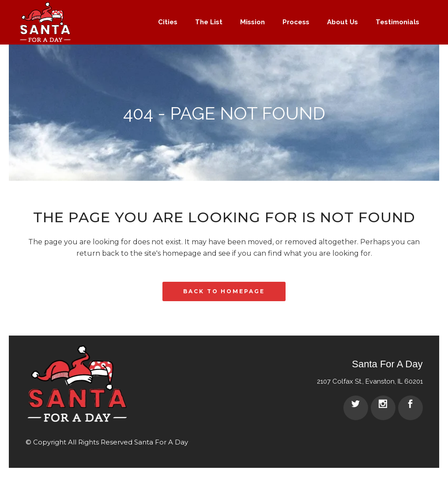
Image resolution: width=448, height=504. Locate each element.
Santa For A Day (161, 442)
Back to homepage (224, 291)
